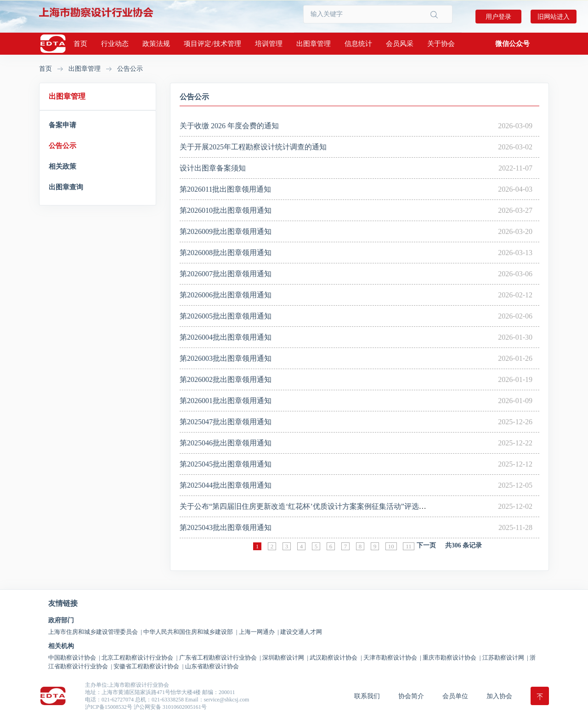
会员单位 (455, 696)
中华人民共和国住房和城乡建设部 (190, 632)
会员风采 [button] (400, 44)
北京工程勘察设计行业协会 (139, 658)
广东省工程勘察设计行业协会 (220, 658)
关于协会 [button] (441, 44)
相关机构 (61, 646)
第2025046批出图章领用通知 (226, 443)
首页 (80, 44)
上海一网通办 (259, 632)
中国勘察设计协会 (74, 658)
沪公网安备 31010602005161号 (170, 707)
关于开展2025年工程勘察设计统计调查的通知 (253, 147)
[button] (512, 44)
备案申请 (62, 125)
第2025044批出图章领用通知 (226, 485)
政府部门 (61, 621)
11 (409, 546)
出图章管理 (85, 69)
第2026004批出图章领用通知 (226, 337)
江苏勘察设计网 (505, 658)
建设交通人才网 (301, 632)
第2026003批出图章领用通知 (226, 358)
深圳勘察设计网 (285, 658)
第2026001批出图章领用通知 (226, 401)
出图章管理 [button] (314, 44)
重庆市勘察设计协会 (452, 658)
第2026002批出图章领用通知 (226, 379)
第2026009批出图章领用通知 (226, 231)
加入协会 (499, 696)
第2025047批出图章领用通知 (226, 422)
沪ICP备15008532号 (109, 707)
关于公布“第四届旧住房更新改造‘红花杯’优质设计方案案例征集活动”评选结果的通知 (318, 506)
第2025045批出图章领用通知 (226, 464)
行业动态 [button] (115, 44)
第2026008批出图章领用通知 (226, 253)
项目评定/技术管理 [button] (212, 44)
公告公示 (130, 69)
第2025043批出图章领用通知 (226, 527)
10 (391, 546)
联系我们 (367, 696)
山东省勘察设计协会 (212, 666)
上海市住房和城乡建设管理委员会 (95, 632)
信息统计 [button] (358, 44)
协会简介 (411, 696)
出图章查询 (66, 187)
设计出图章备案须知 (213, 168)
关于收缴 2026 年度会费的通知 (229, 126)
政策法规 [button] (156, 44)
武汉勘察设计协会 (336, 658)
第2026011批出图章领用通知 (225, 189)
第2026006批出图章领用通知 (226, 295)
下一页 (426, 545)
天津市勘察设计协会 (392, 658)
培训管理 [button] (269, 44)
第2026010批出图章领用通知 (226, 210)
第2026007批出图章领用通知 (226, 274)
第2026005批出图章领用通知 (226, 316)
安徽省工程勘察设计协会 (148, 666)
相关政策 (62, 166)
